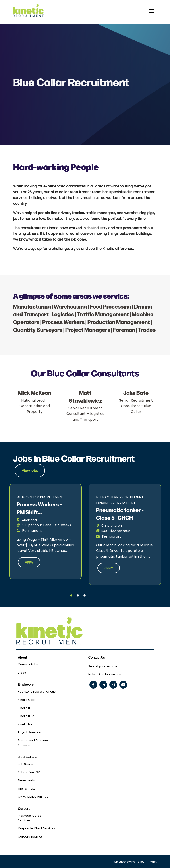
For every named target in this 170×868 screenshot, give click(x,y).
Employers (26, 685)
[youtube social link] (123, 685)
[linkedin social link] (103, 685)
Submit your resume (103, 666)
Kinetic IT (24, 708)
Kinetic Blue (26, 716)
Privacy (152, 862)
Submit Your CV (29, 772)
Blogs (22, 673)
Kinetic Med (26, 724)
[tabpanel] (45, 532)
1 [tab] (71, 596)
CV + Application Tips (33, 797)
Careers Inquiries (30, 837)
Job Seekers (27, 757)
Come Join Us (28, 664)
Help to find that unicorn (105, 674)
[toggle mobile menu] (152, 11)
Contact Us (97, 658)
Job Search (26, 764)
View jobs (30, 471)
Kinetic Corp (27, 700)
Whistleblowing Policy (129, 862)
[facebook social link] (93, 685)
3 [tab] (85, 596)
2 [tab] (78, 596)
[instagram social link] (113, 685)
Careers (24, 809)
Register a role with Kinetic (37, 692)
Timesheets (26, 780)
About (22, 658)
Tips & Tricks (27, 789)
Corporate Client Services (37, 828)
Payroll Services (29, 732)
